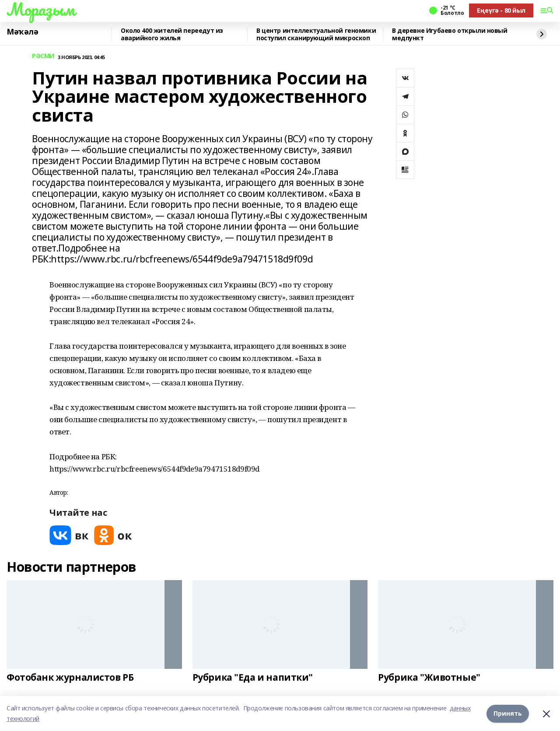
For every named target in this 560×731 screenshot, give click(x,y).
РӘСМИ (43, 56)
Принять (508, 713)
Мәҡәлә (22, 32)
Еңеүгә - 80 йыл (501, 10)
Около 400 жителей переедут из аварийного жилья (172, 34)
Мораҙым (41, 9)
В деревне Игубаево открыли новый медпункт (450, 34)
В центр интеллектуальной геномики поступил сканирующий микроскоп (316, 34)
